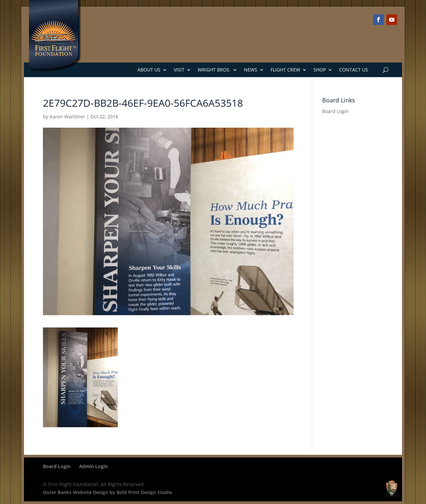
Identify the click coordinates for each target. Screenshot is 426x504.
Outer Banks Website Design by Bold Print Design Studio (108, 492)
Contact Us (354, 70)
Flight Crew (285, 70)
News (251, 70)
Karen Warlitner (67, 117)
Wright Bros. (214, 70)
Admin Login (94, 466)
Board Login (335, 111)
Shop (320, 70)
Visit (179, 70)
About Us (149, 70)
